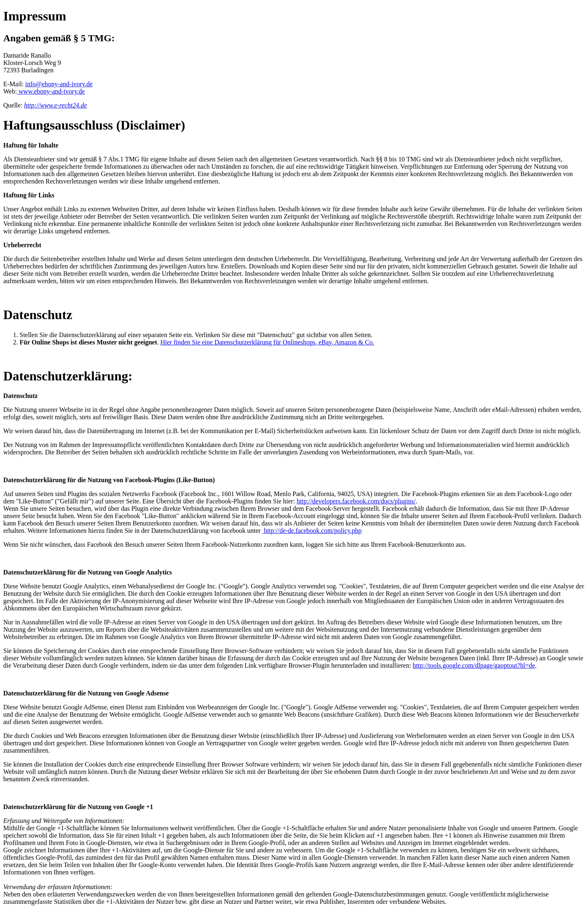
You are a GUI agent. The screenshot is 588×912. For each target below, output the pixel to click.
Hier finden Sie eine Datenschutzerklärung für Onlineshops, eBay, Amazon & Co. (267, 342)
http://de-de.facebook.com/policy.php (312, 531)
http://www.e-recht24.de (56, 105)
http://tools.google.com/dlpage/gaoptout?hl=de (474, 665)
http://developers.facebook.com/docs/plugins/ (356, 501)
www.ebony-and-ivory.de (51, 91)
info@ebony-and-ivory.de (59, 84)
